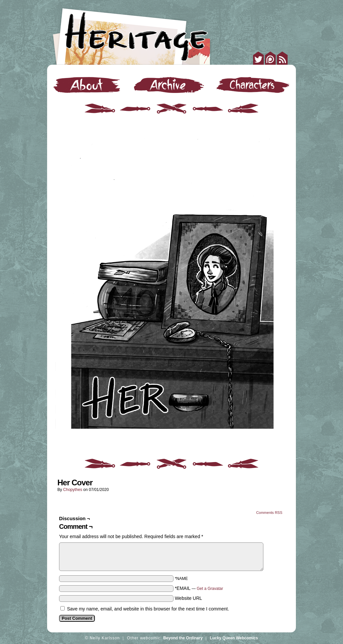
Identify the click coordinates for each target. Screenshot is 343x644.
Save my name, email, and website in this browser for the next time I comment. (148, 609)
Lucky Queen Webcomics (234, 638)
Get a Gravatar (210, 589)
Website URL (188, 598)
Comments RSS (269, 513)
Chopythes (72, 490)
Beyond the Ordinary (183, 638)
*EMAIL (199, 588)
